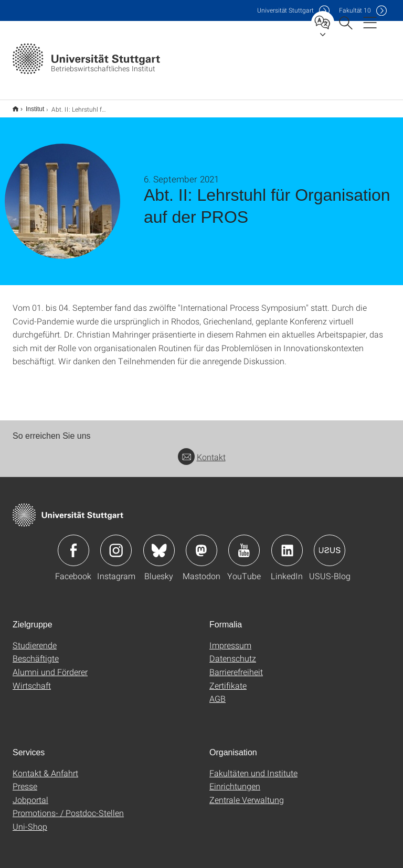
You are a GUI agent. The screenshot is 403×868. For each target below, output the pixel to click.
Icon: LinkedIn (287, 544)
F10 (355, 10)
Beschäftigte (36, 651)
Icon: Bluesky (159, 544)
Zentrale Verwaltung (247, 793)
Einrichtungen (235, 779)
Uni (285, 10)
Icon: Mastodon (201, 544)
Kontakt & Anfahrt (45, 766)
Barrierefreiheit (236, 665)
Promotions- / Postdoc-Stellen (68, 806)
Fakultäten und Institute (253, 766)
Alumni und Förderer (50, 665)
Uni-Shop (30, 820)
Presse (25, 779)
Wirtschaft (32, 679)
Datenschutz (233, 651)
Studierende (35, 638)
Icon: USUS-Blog (330, 544)
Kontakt (202, 450)
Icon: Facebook (73, 544)
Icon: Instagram (116, 544)
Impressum (230, 638)
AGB (218, 692)
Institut (29, 105)
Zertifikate (228, 679)
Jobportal (30, 793)
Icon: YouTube (244, 544)
